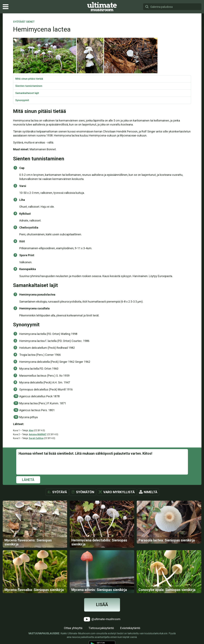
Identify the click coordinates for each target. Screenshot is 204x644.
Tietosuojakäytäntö (101, 628)
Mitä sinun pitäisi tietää (29, 79)
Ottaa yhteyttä (73, 628)
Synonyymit (22, 100)
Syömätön (85, 492)
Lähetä (28, 480)
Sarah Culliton (36, 438)
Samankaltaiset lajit (27, 93)
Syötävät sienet (24, 22)
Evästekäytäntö (130, 628)
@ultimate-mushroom (102, 619)
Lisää (102, 605)
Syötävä (60, 492)
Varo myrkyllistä (119, 492)
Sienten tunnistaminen (29, 86)
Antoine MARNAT (38, 434)
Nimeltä (151, 492)
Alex (31, 430)
